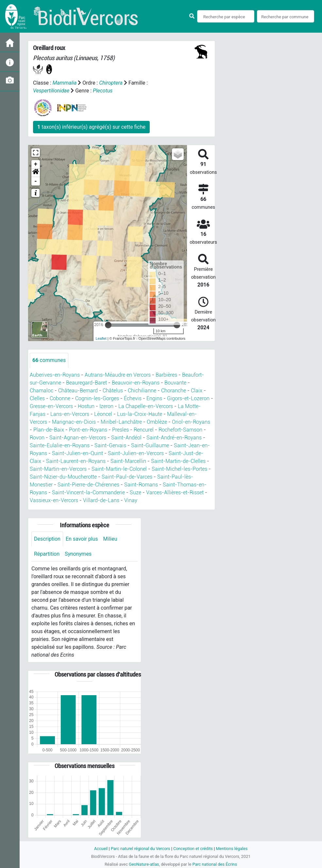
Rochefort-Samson (180, 430)
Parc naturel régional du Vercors (141, 849)
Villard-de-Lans (101, 500)
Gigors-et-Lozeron (188, 398)
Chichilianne (142, 391)
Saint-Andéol (126, 438)
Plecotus (103, 91)
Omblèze (157, 422)
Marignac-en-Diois (74, 422)
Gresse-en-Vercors (51, 406)
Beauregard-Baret (86, 383)
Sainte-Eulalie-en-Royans (60, 445)
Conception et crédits (193, 849)
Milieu (110, 539)
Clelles (37, 398)
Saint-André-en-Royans (174, 438)
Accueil (101, 849)
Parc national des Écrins (215, 864)
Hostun (86, 406)
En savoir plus (82, 539)
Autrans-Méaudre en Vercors (118, 375)
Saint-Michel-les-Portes (179, 469)
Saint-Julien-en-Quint (77, 453)
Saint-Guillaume (150, 445)
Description (47, 539)
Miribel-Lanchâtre (121, 422)
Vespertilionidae (51, 91)
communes (49, 360)
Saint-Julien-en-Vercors (136, 453)
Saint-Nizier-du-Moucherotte (63, 477)
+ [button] (36, 164)
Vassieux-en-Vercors (54, 500)
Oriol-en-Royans (191, 422)
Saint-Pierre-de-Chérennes (88, 485)
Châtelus (113, 391)
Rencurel (144, 430)
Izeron (106, 406)
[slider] (108, 325)
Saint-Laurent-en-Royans (76, 461)
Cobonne (60, 398)
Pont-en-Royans (88, 430)
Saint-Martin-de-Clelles (178, 461)
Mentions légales (232, 849)
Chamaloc (42, 391)
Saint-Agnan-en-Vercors (78, 438)
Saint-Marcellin (128, 461)
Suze (136, 492)
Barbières (166, 375)
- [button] (36, 181)
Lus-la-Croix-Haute (140, 414)
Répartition (47, 554)
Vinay (131, 500)
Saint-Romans (141, 485)
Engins (154, 398)
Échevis (133, 398)
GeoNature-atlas (144, 864)
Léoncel (103, 414)
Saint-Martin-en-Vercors (58, 469)
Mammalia (65, 83)
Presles (120, 430)
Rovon (37, 438)
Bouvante (175, 383)
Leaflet (101, 338)
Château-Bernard (78, 391)
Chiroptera (111, 83)
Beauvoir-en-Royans (136, 383)
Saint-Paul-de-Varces (127, 477)
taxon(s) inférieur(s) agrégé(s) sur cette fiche (91, 127)
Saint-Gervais (110, 445)
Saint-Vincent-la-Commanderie (88, 492)
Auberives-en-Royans (55, 375)
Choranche (174, 391)
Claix (197, 391)
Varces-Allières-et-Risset (175, 492)
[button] (36, 173)
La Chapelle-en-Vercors (146, 406)
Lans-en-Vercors (70, 414)
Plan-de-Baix (49, 430)
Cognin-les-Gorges (97, 398)
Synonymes (78, 554)
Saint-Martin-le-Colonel (119, 469)
